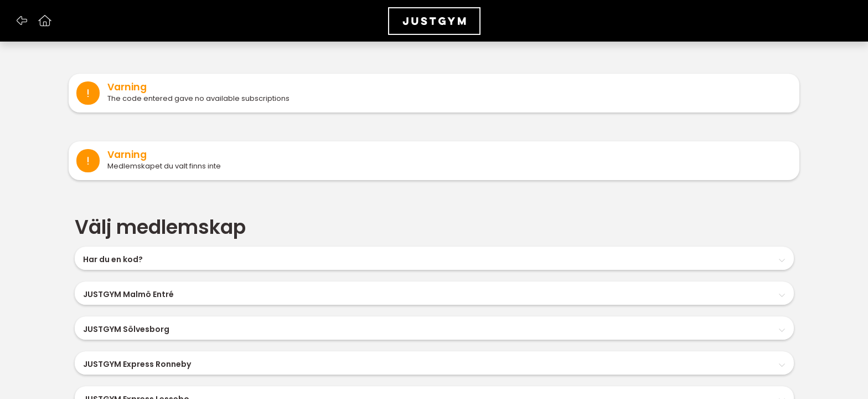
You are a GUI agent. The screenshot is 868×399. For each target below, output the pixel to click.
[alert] (434, 93)
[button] (21, 21)
